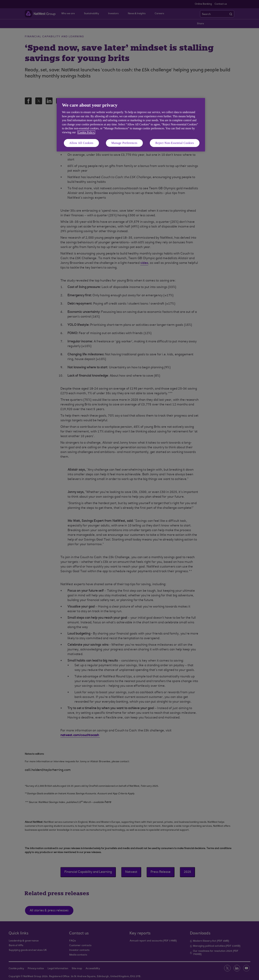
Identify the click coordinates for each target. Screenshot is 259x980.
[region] (131, 125)
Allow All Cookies (81, 143)
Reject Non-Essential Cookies (175, 143)
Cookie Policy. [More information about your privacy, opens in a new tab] (86, 132)
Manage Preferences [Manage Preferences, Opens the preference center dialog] (124, 143)
